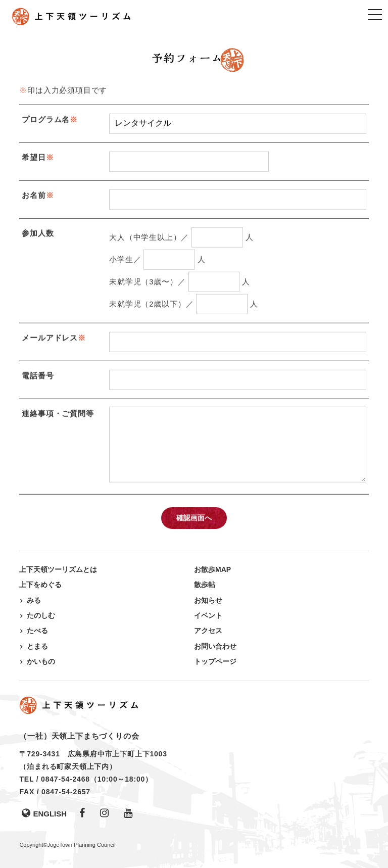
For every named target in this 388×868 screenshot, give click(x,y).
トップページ (215, 661)
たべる (37, 631)
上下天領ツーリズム (72, 16)
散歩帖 (205, 585)
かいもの (41, 661)
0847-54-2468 (65, 779)
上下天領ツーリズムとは (58, 569)
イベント (208, 615)
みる (34, 600)
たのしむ (41, 615)
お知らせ (208, 600)
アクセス (208, 631)
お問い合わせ (215, 646)
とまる (37, 646)
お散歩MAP (212, 569)
